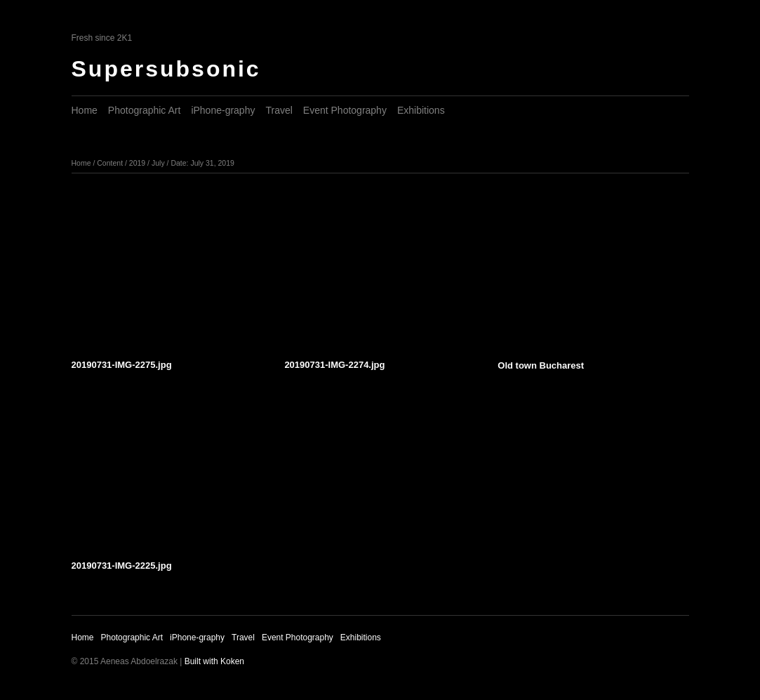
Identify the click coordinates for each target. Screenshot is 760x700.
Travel (279, 110)
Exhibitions (421, 110)
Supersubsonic (166, 69)
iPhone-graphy (223, 110)
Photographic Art (145, 110)
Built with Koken (214, 661)
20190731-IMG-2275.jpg (122, 365)
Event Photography (345, 110)
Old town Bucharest (541, 365)
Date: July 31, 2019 (202, 163)
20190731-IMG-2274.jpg (334, 365)
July (158, 163)
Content (110, 163)
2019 (137, 163)
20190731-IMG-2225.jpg (122, 566)
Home (85, 110)
